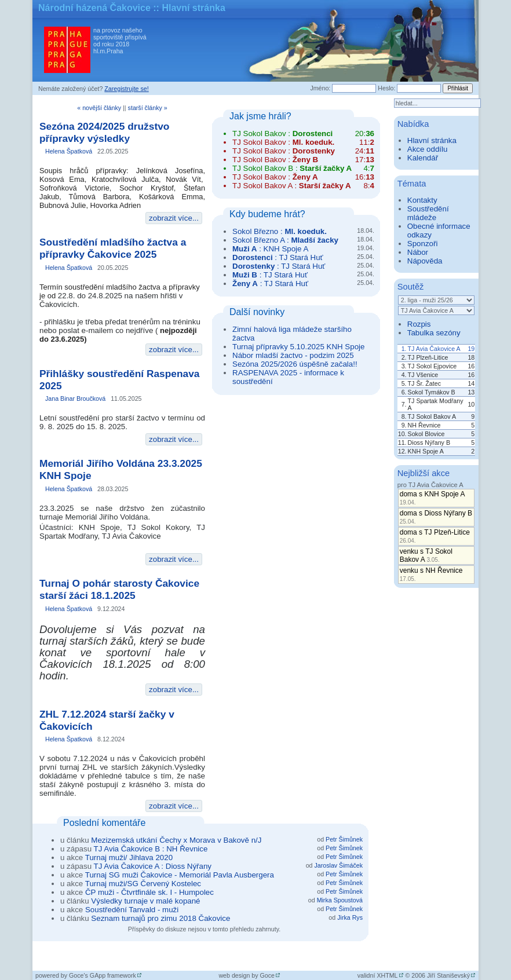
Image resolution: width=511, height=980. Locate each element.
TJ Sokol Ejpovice (432, 366)
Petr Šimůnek (344, 839)
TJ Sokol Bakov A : (292, 186)
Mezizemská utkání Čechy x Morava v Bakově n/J (176, 840)
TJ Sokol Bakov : (282, 134)
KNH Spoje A (426, 451)
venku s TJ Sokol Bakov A (426, 555)
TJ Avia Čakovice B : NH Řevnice (151, 849)
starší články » (148, 108)
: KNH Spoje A (270, 249)
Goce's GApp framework (103, 975)
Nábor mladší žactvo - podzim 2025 (293, 355)
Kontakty (422, 200)
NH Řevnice (424, 425)
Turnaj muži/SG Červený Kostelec (143, 884)
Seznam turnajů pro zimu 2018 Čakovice (160, 918)
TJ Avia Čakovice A (434, 349)
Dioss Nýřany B (429, 443)
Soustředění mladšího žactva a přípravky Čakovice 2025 (113, 248)
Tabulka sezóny (434, 333)
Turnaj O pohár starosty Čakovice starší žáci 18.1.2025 (119, 589)
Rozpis (419, 324)
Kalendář (423, 158)
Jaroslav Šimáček (338, 865)
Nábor (418, 252)
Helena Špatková (69, 151)
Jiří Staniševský (448, 975)
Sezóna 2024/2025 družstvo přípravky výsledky (104, 132)
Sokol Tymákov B (432, 392)
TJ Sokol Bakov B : (292, 168)
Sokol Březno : (280, 231)
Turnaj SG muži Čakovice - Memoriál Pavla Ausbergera (180, 875)
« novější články (99, 108)
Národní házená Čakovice (94, 8)
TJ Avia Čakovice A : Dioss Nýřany (153, 866)
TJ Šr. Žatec (424, 383)
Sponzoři (423, 244)
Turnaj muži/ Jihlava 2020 (129, 857)
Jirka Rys (350, 917)
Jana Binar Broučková (75, 398)
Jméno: (320, 88)
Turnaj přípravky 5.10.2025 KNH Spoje (298, 347)
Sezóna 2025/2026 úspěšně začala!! (295, 364)
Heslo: (386, 88)
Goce (267, 975)
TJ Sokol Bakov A (432, 416)
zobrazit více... (174, 218)
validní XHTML (378, 975)
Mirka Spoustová (340, 900)
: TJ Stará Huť (278, 257)
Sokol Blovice (426, 434)
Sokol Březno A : (285, 240)
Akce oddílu (428, 149)
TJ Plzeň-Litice (428, 357)
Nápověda (425, 261)
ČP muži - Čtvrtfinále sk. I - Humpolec (149, 892)
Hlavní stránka (432, 140)
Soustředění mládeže (428, 213)
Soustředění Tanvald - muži (132, 910)
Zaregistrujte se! (126, 89)
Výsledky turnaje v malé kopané (145, 901)
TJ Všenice (423, 375)
